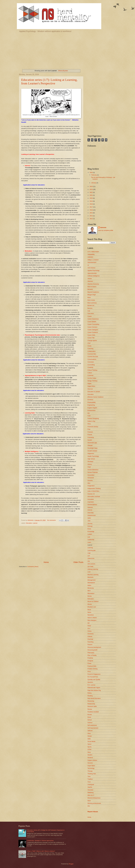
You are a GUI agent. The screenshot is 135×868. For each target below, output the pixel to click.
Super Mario (91, 766)
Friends (90, 435)
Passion (90, 645)
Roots (89, 717)
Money (90, 596)
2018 (91, 204)
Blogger (71, 864)
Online (89, 631)
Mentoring (91, 588)
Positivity (90, 658)
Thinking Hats (92, 774)
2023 (91, 189)
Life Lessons (91, 564)
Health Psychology (93, 456)
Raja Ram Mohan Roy (94, 690)
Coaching (90, 349)
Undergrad (91, 784)
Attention (90, 281)
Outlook (90, 636)
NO (89, 623)
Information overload (94, 497)
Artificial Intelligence (94, 276)
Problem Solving (92, 669)
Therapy (90, 771)
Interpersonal (91, 515)
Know (89, 529)
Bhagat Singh (92, 295)
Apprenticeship (92, 273)
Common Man (92, 354)
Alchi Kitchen (91, 268)
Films (89, 424)
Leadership (91, 540)
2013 (91, 216)
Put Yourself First (93, 677)
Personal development (94, 647)
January (94, 183)
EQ (89, 413)
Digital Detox (91, 386)
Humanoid (91, 478)
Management (91, 580)
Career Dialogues (93, 330)
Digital (89, 384)
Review (90, 709)
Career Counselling (93, 324)
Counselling (91, 365)
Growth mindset (92, 451)
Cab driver (91, 314)
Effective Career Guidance (96, 397)
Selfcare (90, 731)
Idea (89, 483)
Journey (90, 523)
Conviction (91, 362)
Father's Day (91, 421)
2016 (91, 210)
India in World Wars (93, 491)
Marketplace (91, 583)
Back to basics (92, 287)
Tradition (90, 779)
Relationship (91, 704)
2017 (91, 207)
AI (88, 265)
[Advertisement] (67, 50)
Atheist (90, 279)
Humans (90, 480)
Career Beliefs (92, 322)
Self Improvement (93, 728)
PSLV (89, 671)
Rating (89, 693)
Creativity (90, 367)
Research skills (92, 706)
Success (90, 763)
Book (89, 297)
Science (90, 723)
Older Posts (78, 562)
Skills (89, 739)
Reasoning (91, 701)
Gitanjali (90, 445)
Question (90, 682)
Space (89, 744)
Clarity (89, 346)
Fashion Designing (93, 418)
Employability (92, 402)
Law (89, 537)
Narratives (91, 615)
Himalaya (90, 462)
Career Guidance (93, 332)
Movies (90, 604)
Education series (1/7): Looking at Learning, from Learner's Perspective (49, 82)
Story (89, 752)
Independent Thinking (94, 488)
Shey (89, 733)
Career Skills (91, 335)
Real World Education (94, 698)
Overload (90, 639)
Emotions (90, 400)
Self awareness (92, 725)
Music (89, 610)
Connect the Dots (93, 357)
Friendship (91, 437)
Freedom (90, 432)
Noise (89, 626)
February (94, 175)
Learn (89, 542)
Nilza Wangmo (92, 620)
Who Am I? (91, 795)
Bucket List (91, 305)
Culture (90, 373)
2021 (91, 195)
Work (89, 801)
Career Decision (92, 327)
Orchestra (91, 634)
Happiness (91, 453)
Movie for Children (93, 601)
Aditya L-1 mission (93, 260)
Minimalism (91, 593)
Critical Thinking (92, 370)
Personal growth (92, 650)
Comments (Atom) (33, 567)
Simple (90, 736)
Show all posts (63, 71)
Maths (89, 585)
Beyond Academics (93, 292)
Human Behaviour (93, 470)
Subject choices (92, 760)
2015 (91, 213)
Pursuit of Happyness (94, 674)
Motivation (91, 599)
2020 (91, 198)
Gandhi (90, 440)
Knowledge (91, 532)
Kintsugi (90, 526)
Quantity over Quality (94, 680)
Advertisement (92, 262)
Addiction (90, 257)
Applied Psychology (93, 270)
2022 (91, 192)
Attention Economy (93, 284)
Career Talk (91, 338)
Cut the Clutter (92, 378)
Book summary (92, 303)
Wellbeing (90, 793)
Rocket (90, 715)
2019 (91, 201)
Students (90, 758)
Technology (91, 768)
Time (89, 776)
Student (90, 755)
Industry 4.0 (91, 494)
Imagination (91, 486)
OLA (89, 628)
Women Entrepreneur (94, 798)
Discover (90, 389)
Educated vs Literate (94, 392)
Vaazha (90, 787)
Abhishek (103, 227)
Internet (90, 510)
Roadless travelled (93, 712)
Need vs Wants (92, 618)
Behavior (90, 289)
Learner (35, 523)
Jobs (89, 521)
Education (29, 523)
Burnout (90, 308)
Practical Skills (92, 666)
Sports (89, 747)
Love (89, 572)
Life (89, 561)
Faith (89, 416)
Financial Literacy (93, 427)
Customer (90, 375)
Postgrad (90, 661)
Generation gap (92, 443)
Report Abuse (93, 812)
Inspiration (91, 502)
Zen (89, 806)
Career (90, 316)
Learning (90, 548)
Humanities (91, 475)
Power (89, 663)
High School (91, 459)
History (90, 464)
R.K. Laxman (91, 685)
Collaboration (92, 351)
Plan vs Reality (92, 655)
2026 (91, 172)
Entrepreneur (91, 410)
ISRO (89, 518)
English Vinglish (92, 408)
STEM (89, 749)
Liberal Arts (91, 558)
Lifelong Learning (93, 569)
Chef (89, 343)
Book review (91, 300)
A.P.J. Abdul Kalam (93, 252)
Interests (90, 507)
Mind (89, 591)
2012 (91, 219)
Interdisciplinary (92, 505)
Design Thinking (92, 381)
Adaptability (91, 254)
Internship (91, 513)
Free (89, 429)
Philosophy (91, 653)
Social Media (91, 741)
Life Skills (90, 567)
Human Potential (93, 472)
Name (89, 612)
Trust (89, 782)
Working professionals (94, 803)
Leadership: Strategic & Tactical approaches (40, 841)
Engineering (91, 405)
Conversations (92, 359)
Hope (89, 467)
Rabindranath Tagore (94, 688)
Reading (90, 696)
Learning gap (91, 550)
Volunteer (90, 790)
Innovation (91, 499)
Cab (89, 311)
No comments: (52, 520)
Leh (89, 556)
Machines (90, 577)
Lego (89, 553)
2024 (91, 186)
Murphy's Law (92, 607)
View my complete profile (106, 230)
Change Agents (92, 340)
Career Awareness (93, 319)
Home (46, 562)
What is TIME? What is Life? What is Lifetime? (41, 851)
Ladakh (90, 534)
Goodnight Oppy (92, 448)
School (90, 720)
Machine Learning (93, 575)
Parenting (90, 642)
